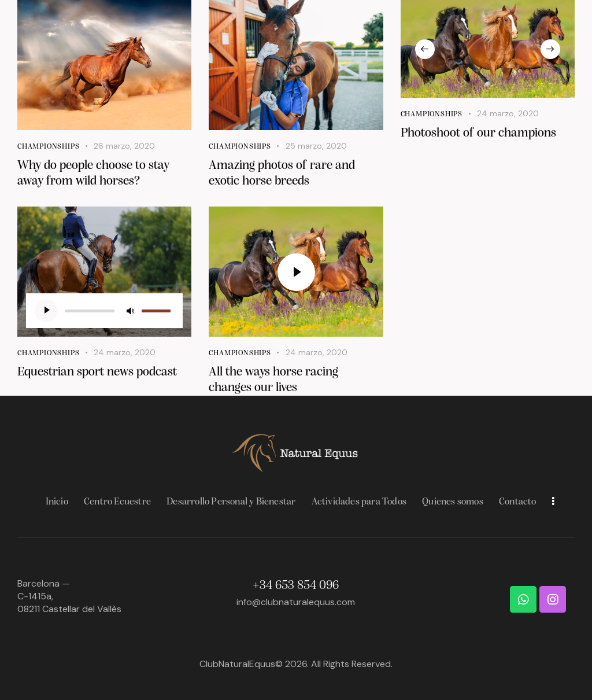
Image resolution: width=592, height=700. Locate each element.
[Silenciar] (130, 311)
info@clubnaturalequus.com (296, 602)
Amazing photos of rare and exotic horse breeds (282, 174)
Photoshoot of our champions (478, 133)
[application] (104, 311)
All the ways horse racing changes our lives (273, 380)
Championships (48, 147)
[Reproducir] (46, 311)
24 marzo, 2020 (508, 113)
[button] (425, 49)
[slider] (90, 311)
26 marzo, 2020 (124, 146)
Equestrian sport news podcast (97, 372)
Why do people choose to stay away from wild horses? (93, 174)
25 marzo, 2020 (316, 146)
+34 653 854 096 (296, 586)
